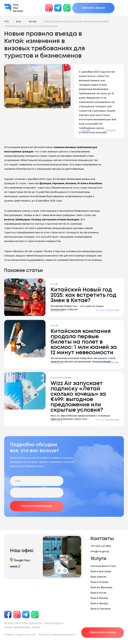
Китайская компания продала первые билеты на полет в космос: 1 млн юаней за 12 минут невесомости (84, 342)
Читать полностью (107, 310)
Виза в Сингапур (100, 609)
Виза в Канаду (99, 604)
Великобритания (61, 378)
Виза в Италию (99, 582)
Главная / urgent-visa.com (20, 635)
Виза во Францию (101, 588)
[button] (55, 576)
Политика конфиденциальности (57, 635)
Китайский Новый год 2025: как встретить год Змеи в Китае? (83, 295)
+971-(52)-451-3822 (101, 546)
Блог (19, 22)
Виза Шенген (98, 577)
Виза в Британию (101, 572)
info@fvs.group (100, 552)
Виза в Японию (99, 598)
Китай (32, 22)
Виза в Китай (98, 593)
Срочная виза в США (103, 566)
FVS (6, 22)
